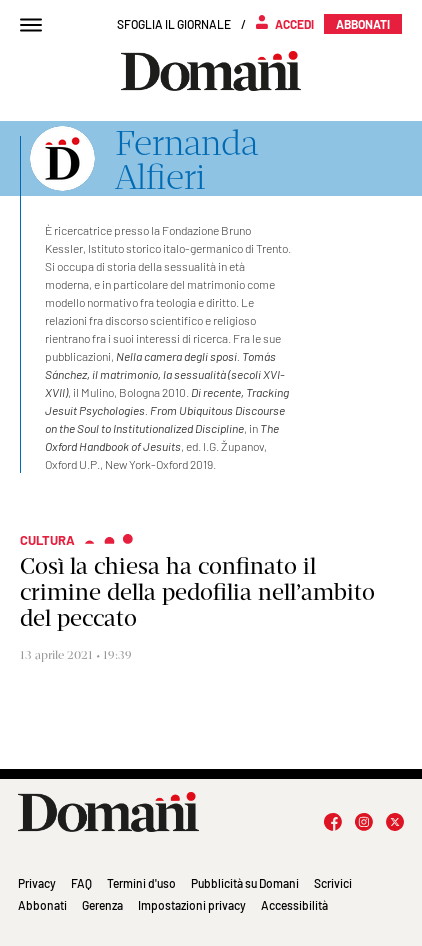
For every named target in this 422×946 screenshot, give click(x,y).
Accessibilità (294, 905)
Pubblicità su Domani (245, 883)
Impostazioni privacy (192, 905)
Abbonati (42, 905)
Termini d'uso (141, 883)
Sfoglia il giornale (174, 24)
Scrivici (333, 883)
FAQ (81, 883)
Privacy (37, 883)
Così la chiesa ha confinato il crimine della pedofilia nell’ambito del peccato (197, 592)
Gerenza (102, 905)
